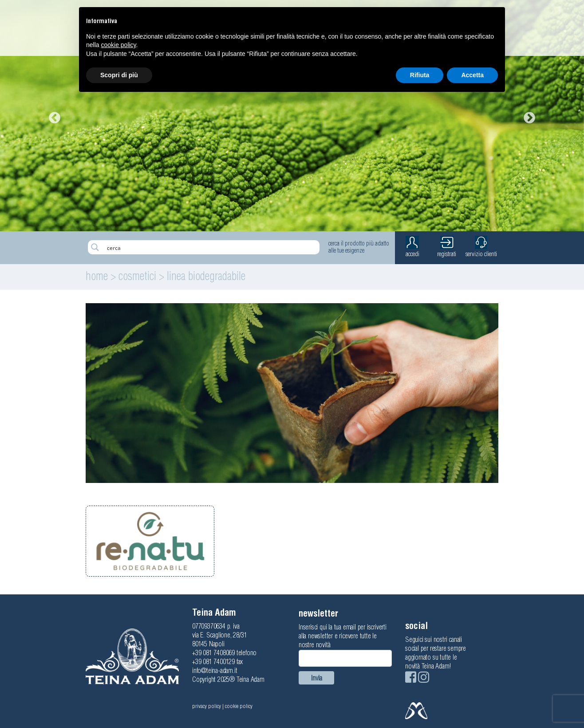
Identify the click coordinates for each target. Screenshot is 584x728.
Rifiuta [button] (420, 75)
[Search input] (211, 247)
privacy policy (207, 706)
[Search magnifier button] (95, 247)
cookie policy (239, 706)
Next (527, 116)
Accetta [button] (472, 75)
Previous (52, 116)
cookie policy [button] (118, 45)
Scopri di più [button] (119, 75)
